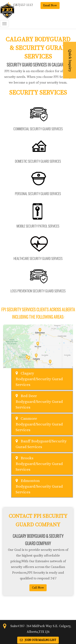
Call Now (38, 588)
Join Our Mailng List (38, 640)
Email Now (50, 6)
